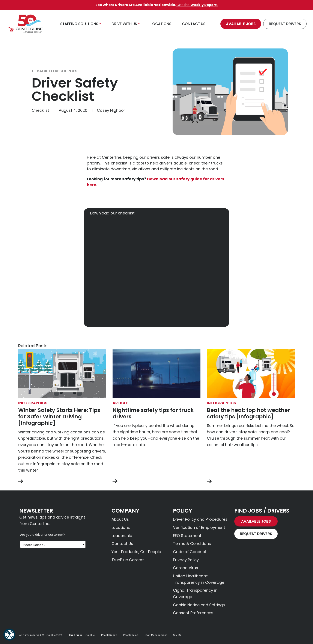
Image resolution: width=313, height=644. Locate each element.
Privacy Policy (186, 560)
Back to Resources (55, 71)
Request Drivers (285, 24)
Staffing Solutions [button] (79, 24)
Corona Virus (186, 568)
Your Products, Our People (136, 552)
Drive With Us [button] (124, 24)
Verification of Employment (199, 527)
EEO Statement (187, 536)
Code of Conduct (190, 552)
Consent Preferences (193, 613)
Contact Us (122, 544)
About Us (120, 519)
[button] (9, 635)
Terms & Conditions (192, 544)
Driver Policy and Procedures (200, 519)
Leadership (122, 536)
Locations (121, 527)
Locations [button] (161, 24)
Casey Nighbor (111, 110)
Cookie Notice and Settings (199, 605)
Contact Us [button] (194, 24)
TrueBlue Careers (128, 560)
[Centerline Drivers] (26, 24)
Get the (197, 5)
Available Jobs (241, 24)
